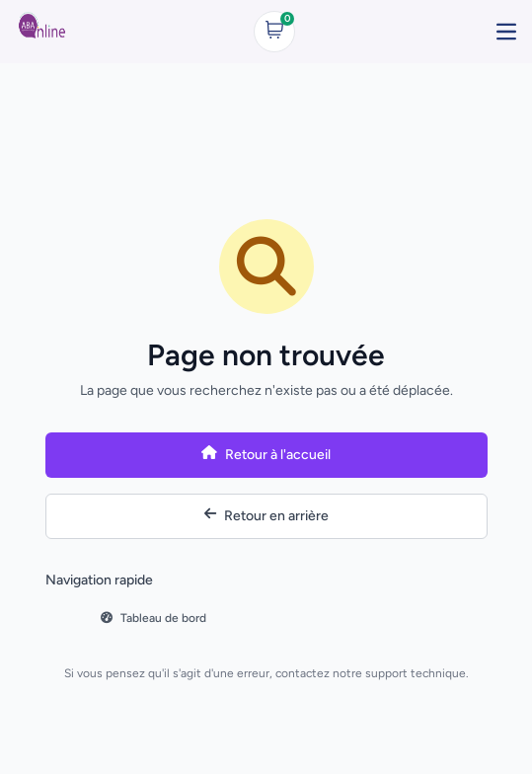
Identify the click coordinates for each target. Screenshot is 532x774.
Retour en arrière (266, 515)
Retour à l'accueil (266, 455)
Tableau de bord (153, 618)
